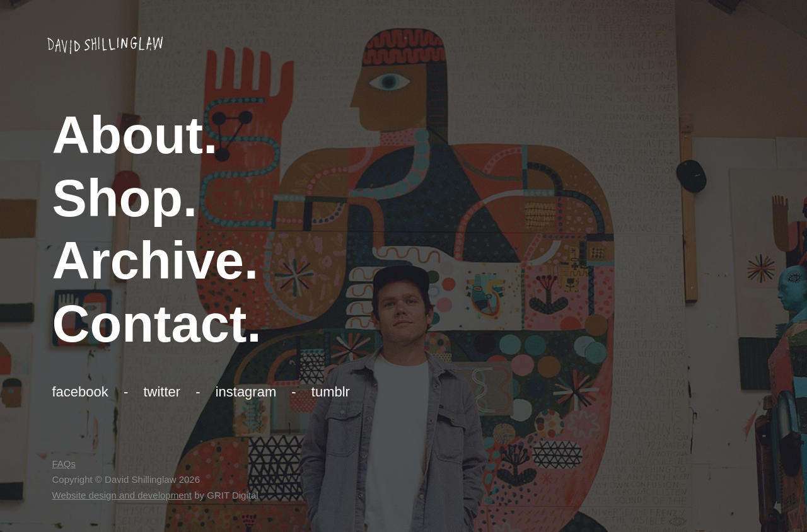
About (128, 135)
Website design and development (122, 495)
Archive (148, 261)
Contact (150, 324)
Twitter (162, 392)
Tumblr (331, 392)
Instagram (246, 392)
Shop (118, 198)
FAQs (64, 464)
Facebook (80, 392)
